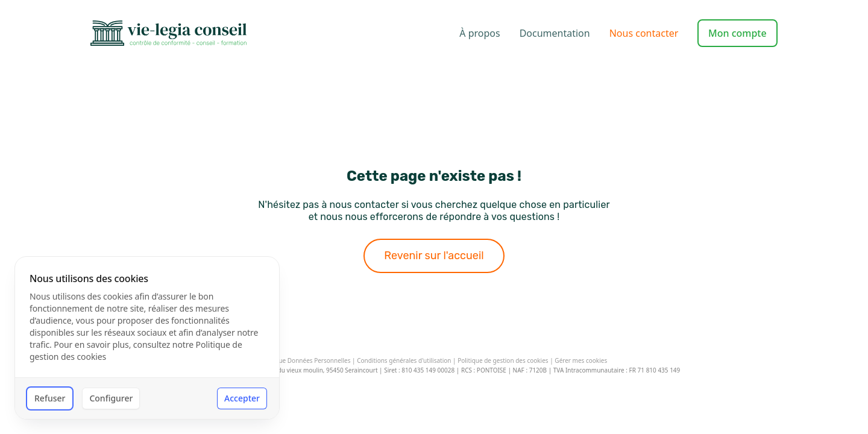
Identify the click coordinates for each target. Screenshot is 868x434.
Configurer (111, 398)
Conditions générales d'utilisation (404, 360)
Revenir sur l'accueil (434, 256)
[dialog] (147, 338)
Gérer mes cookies (581, 361)
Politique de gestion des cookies (503, 360)
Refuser (50, 398)
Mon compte (737, 33)
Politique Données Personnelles (306, 360)
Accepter (242, 398)
